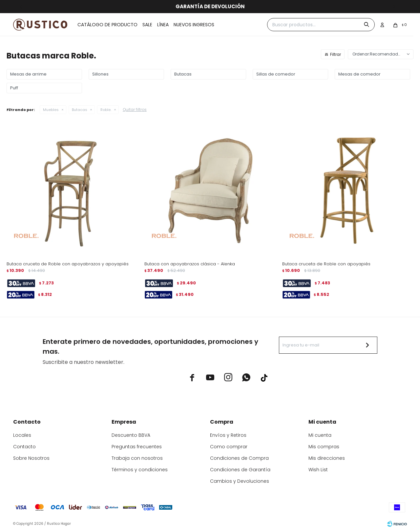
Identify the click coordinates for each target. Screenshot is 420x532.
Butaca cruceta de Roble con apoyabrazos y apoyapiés (68, 264)
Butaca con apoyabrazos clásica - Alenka (190, 264)
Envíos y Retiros (228, 435)
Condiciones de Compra (239, 458)
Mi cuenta (320, 435)
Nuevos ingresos (194, 25)
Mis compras (324, 447)
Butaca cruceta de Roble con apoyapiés (326, 264)
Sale (147, 25)
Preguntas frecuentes (137, 447)
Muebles (51, 110)
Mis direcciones (327, 458)
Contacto (24, 447)
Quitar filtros (135, 110)
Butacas (80, 110)
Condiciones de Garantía (240, 470)
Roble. (106, 110)
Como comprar (229, 447)
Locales (22, 435)
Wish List (318, 470)
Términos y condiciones (140, 470)
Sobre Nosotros (31, 458)
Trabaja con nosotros (137, 458)
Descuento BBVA (131, 435)
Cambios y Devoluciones (240, 481)
